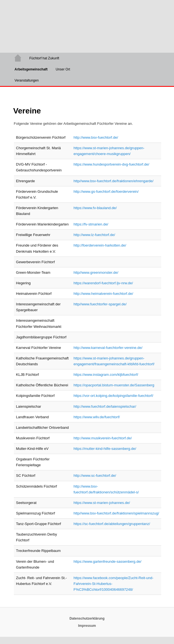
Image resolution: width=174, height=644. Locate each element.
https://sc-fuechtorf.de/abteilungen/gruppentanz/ (112, 524)
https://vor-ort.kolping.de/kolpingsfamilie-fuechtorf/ (113, 396)
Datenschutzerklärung (87, 618)
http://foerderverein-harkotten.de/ (100, 245)
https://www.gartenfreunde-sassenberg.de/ (107, 561)
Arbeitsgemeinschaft (31, 69)
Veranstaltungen (27, 80)
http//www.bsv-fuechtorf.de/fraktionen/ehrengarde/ (113, 181)
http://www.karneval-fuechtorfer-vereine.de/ (108, 348)
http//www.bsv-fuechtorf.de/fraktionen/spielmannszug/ (116, 513)
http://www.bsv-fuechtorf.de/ (96, 137)
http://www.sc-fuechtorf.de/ (95, 476)
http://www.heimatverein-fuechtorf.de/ (103, 294)
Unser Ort (63, 69)
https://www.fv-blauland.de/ (95, 208)
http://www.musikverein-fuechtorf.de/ (103, 438)
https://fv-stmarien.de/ (91, 224)
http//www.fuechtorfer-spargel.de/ (100, 304)
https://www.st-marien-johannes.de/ (102, 503)
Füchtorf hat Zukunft (44, 58)
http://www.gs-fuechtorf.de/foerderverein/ (106, 192)
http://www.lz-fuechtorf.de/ (94, 235)
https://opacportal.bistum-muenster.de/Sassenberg (114, 385)
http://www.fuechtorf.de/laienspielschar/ (105, 406)
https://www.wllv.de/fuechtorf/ (97, 417)
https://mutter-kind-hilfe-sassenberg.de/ (105, 449)
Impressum (87, 626)
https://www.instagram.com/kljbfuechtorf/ (106, 375)
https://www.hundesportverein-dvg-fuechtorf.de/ (111, 164)
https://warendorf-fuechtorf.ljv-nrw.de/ (103, 283)
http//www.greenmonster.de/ (96, 272)
